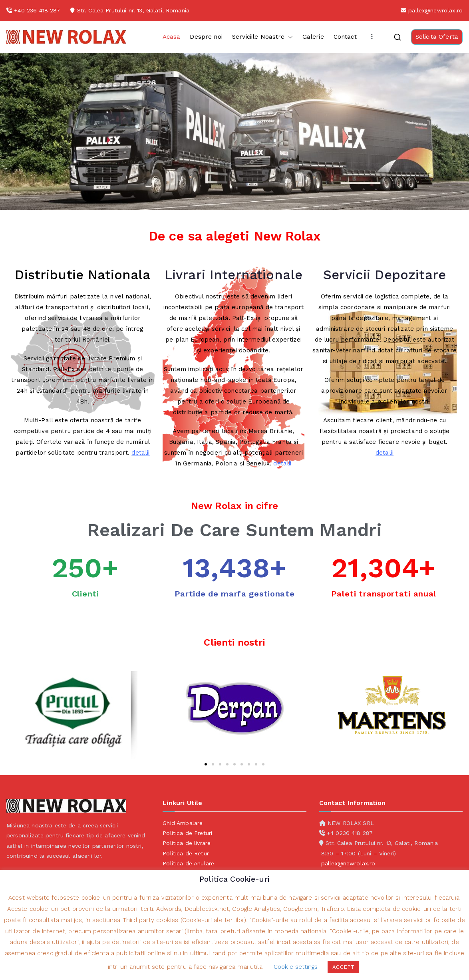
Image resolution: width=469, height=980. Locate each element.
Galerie (313, 37)
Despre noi (206, 37)
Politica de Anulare (188, 863)
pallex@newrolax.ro (435, 10)
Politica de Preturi (187, 833)
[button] (289, 37)
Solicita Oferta (437, 37)
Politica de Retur (186, 853)
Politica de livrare (187, 843)
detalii (140, 453)
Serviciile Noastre (262, 37)
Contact (345, 37)
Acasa (172, 37)
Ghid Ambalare (183, 823)
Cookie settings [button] (296, 967)
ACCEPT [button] (343, 967)
